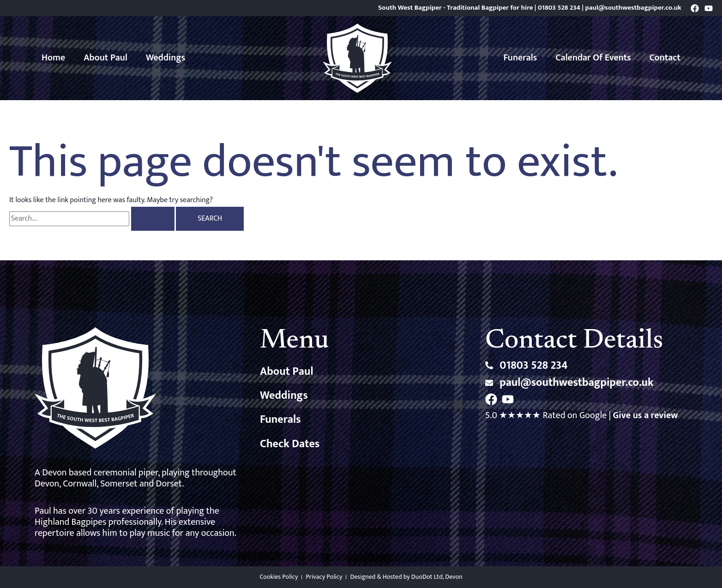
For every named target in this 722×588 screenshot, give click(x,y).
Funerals (520, 58)
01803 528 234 (559, 8)
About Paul (105, 58)
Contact (665, 58)
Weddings (165, 58)
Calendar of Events (593, 58)
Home (53, 58)
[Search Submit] (153, 219)
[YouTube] (709, 8)
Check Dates (290, 444)
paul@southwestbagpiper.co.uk (633, 8)
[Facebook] (695, 8)
